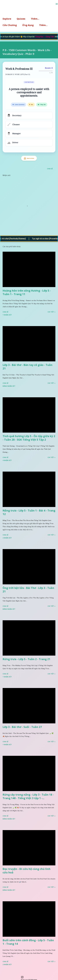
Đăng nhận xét (9, 386)
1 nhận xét (7, 315)
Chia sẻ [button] (50, 169)
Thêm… (35, 19)
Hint (31, 105)
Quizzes (21, 19)
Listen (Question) (18, 105)
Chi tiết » (51, 312)
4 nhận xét (7, 460)
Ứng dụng (28, 25)
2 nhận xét (7, 538)
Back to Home (29, 158)
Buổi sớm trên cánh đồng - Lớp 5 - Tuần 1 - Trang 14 (28, 942)
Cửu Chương (10, 25)
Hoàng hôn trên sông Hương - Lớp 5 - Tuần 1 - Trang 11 (27, 292)
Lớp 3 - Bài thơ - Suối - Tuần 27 (22, 727)
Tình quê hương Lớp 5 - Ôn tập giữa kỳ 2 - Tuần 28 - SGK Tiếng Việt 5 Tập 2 (29, 438)
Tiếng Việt (42, 105)
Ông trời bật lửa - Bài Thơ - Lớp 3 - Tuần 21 (28, 590)
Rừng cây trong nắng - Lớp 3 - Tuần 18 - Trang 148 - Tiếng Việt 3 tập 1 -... (28, 796)
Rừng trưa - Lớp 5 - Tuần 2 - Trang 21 (26, 659)
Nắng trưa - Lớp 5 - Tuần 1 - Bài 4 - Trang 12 (29, 512)
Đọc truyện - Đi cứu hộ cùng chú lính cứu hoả (27, 871)
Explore (7, 19)
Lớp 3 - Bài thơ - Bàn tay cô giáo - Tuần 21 (28, 367)
